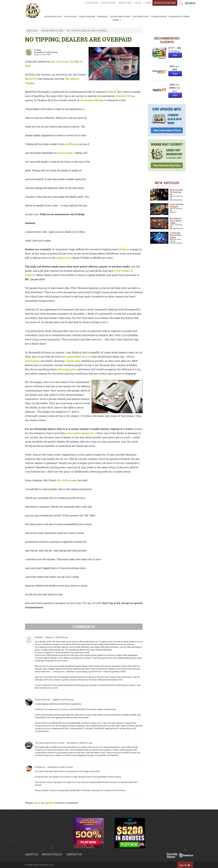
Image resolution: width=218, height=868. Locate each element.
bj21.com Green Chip (63, 61)
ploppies (124, 249)
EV (69, 412)
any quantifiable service (76, 357)
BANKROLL (103, 16)
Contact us (74, 854)
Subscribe (92, 3)
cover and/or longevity (80, 433)
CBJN (138, 3)
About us (31, 854)
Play (175, 55)
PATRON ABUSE (159, 16)
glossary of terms (179, 16)
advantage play (67, 369)
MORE (117, 20)
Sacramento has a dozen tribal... (176, 221)
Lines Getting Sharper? (177, 205)
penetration (32, 361)
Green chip (125, 3)
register (49, 803)
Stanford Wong (126, 96)
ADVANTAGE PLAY (53, 16)
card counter (66, 153)
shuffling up (71, 144)
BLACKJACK (71, 16)
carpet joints (64, 258)
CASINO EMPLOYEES (120, 16)
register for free (165, 3)
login (147, 3)
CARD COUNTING (87, 16)
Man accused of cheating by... (176, 192)
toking (111, 92)
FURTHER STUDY (141, 16)
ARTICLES (32, 31)
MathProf (31, 79)
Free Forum (108, 3)
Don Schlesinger (67, 480)
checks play (73, 361)
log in (37, 803)
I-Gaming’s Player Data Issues (176, 235)
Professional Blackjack (93, 100)
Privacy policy (52, 854)
